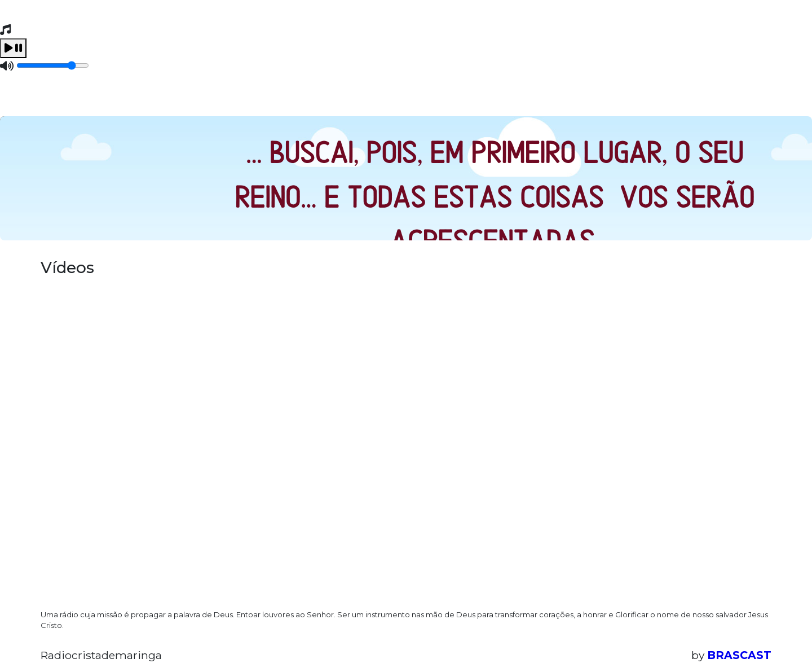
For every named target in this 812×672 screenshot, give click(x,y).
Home (65, 99)
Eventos (211, 99)
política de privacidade (427, 646)
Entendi (736, 637)
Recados (335, 99)
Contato (273, 99)
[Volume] (53, 65)
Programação (135, 99)
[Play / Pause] (13, 48)
